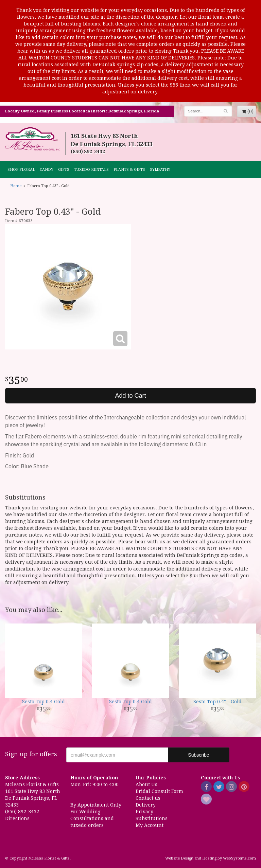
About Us (146, 784)
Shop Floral (21, 170)
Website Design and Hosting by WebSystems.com (211, 858)
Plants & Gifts (129, 170)
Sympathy (160, 170)
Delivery (146, 805)
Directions (17, 818)
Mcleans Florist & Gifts (33, 139)
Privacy (144, 812)
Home (16, 186)
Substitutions (152, 818)
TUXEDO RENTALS (91, 170)
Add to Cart (130, 396)
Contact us (148, 798)
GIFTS (64, 170)
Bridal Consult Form (159, 791)
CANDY (47, 170)
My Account (150, 825)
